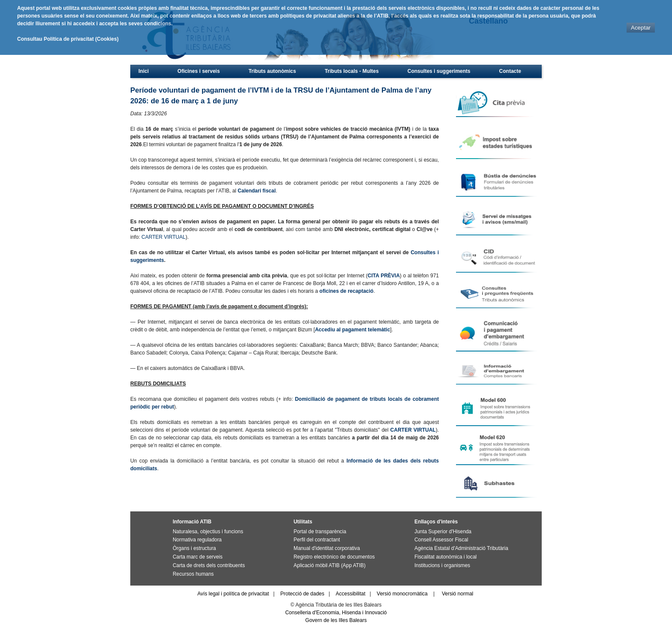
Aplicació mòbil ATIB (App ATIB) (330, 565)
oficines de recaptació (346, 291)
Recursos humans (193, 574)
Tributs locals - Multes (352, 71)
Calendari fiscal (257, 191)
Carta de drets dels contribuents (209, 565)
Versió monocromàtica (402, 594)
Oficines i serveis (199, 71)
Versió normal (457, 594)
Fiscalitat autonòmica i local (445, 557)
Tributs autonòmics (272, 71)
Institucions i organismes (442, 565)
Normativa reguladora (197, 540)
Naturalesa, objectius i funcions (208, 532)
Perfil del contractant (317, 540)
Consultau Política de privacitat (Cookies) (68, 39)
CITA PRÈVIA (384, 276)
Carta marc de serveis (198, 557)
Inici (144, 71)
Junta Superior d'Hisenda (443, 532)
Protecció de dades (302, 594)
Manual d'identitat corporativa (327, 548)
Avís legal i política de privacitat (233, 594)
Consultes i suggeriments (439, 71)
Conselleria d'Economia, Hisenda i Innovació (336, 613)
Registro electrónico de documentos (334, 557)
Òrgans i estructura (194, 548)
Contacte (510, 71)
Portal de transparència (320, 532)
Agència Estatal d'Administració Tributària (461, 548)
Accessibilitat (350, 594)
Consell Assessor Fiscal (441, 540)
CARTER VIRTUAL (163, 237)
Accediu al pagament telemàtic (352, 330)
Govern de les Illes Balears (336, 620)
